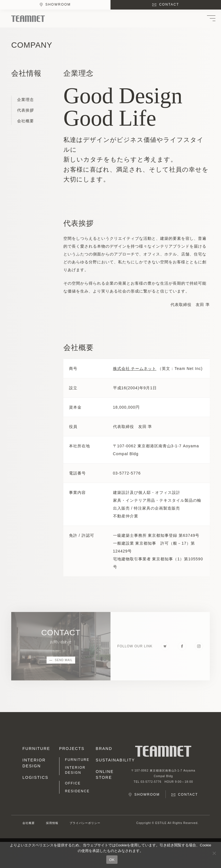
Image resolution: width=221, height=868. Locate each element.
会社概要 (26, 121)
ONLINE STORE (105, 774)
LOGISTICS (35, 777)
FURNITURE (36, 749)
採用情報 (52, 823)
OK (112, 860)
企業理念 (26, 100)
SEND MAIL (64, 662)
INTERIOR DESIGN (34, 763)
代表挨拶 (26, 110)
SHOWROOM (58, 4)
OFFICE (73, 783)
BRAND (104, 749)
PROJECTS (72, 749)
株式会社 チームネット (135, 369)
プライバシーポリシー (85, 823)
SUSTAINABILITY (112, 760)
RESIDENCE (77, 791)
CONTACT (169, 4)
